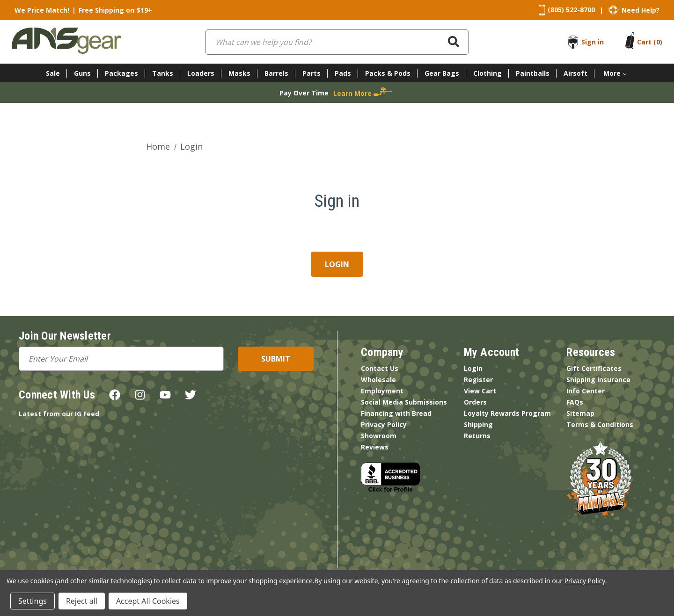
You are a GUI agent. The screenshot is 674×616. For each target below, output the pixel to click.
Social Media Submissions (404, 402)
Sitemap (580, 413)
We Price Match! (42, 10)
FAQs (575, 402)
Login (473, 368)
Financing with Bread (396, 413)
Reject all (82, 601)
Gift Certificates (594, 368)
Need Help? (641, 10)
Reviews (375, 447)
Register (478, 380)
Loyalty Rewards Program (507, 413)
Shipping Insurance (598, 380)
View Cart (480, 391)
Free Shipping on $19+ (115, 10)
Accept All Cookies (148, 601)
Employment (382, 391)
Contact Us (380, 368)
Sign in (593, 42)
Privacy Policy (384, 424)
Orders (475, 402)
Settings (33, 601)
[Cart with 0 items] (650, 42)
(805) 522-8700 (571, 10)
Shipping (478, 424)
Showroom (379, 436)
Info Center (586, 391)
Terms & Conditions (600, 424)
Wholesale (378, 380)
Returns (477, 436)
